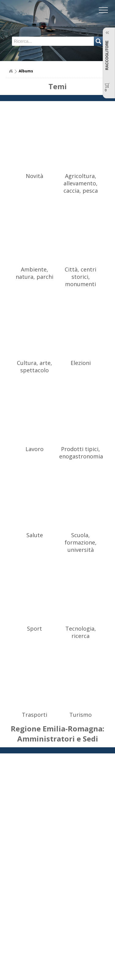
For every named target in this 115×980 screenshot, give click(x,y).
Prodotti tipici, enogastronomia (81, 453)
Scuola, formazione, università (81, 542)
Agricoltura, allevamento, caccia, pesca (81, 183)
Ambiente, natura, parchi (34, 273)
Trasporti (34, 715)
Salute (35, 535)
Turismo (80, 715)
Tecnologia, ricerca (81, 632)
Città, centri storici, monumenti (80, 277)
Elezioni (81, 363)
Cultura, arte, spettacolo (34, 366)
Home (11, 71)
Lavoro (34, 449)
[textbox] (37, 41)
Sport (34, 628)
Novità (34, 176)
